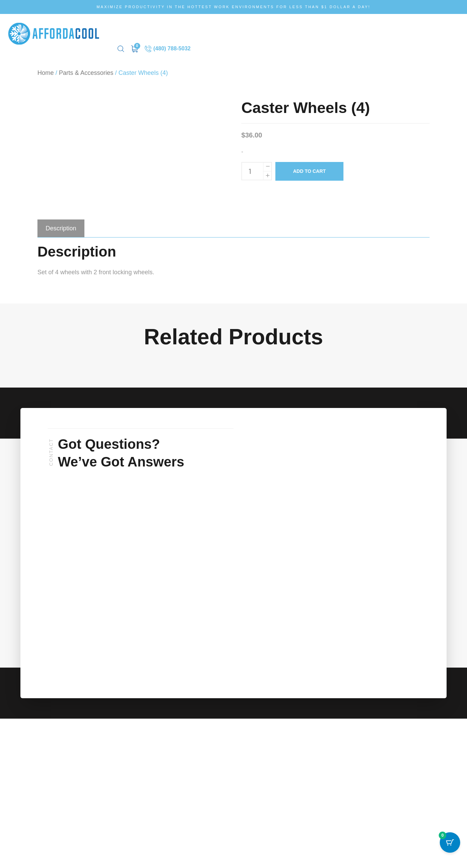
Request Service (243, 30)
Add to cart (309, 164)
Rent (144, 30)
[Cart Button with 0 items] (450, 851)
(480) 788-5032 (436, 30)
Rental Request (291, 30)
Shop (123, 30)
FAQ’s (207, 30)
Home (46, 66)
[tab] (61, 221)
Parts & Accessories (86, 66)
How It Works (175, 30)
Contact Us (332, 30)
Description (61, 221)
